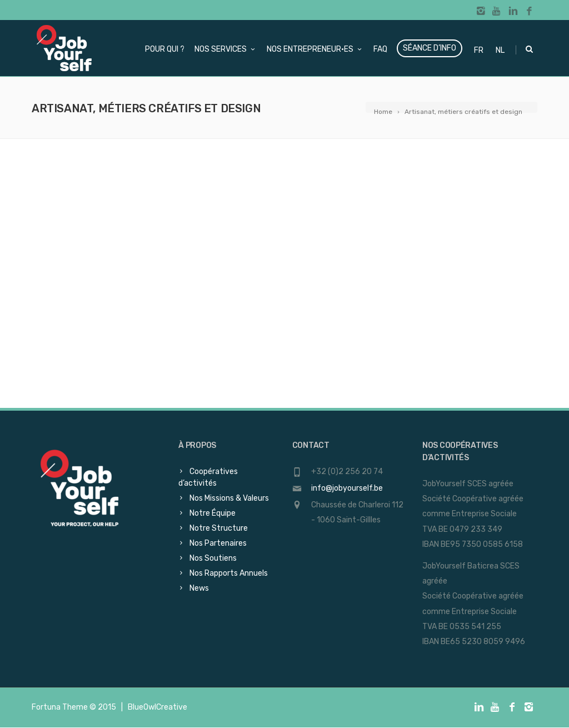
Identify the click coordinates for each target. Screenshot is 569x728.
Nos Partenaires (218, 543)
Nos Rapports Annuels (229, 573)
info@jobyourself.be (347, 488)
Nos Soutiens (213, 558)
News (199, 588)
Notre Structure (219, 528)
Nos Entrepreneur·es (315, 49)
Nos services (226, 49)
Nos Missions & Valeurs (229, 498)
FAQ (380, 49)
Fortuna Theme (60, 707)
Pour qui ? (165, 49)
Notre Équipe (213, 513)
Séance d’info (430, 48)
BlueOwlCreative (158, 707)
